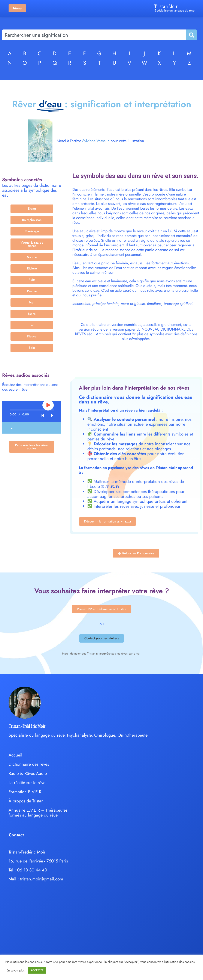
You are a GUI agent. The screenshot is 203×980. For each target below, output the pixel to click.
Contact (16, 835)
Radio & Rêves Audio (28, 773)
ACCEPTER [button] (37, 970)
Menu (17, 8)
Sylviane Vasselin (96, 141)
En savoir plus (16, 970)
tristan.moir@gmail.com (42, 879)
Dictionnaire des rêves (29, 764)
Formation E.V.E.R (25, 792)
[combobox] (94, 35)
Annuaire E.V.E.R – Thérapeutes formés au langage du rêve (38, 813)
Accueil (15, 755)
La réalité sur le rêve (27, 783)
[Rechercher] (191, 35)
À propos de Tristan (26, 801)
